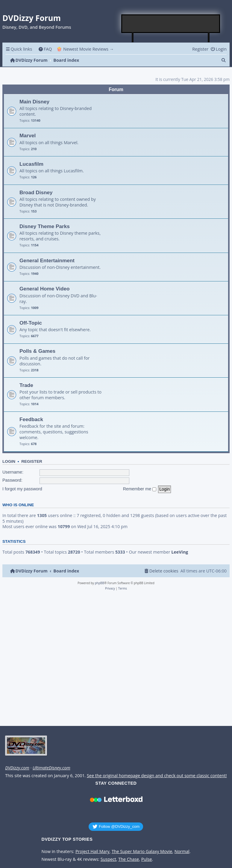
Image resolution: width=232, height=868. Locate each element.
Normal (182, 852)
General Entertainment (47, 260)
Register (32, 461)
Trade (26, 385)
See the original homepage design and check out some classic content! (157, 776)
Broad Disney (36, 192)
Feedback (31, 419)
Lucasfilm (31, 164)
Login (9, 461)
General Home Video (45, 289)
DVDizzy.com (17, 768)
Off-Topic (31, 323)
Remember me (140, 489)
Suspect (108, 859)
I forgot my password (22, 489)
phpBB (100, 583)
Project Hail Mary (93, 852)
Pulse (147, 859)
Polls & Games (37, 351)
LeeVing (180, 552)
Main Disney (34, 102)
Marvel (28, 135)
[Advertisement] (171, 24)
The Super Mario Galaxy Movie (142, 852)
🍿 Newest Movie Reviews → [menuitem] (85, 49)
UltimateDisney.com (51, 768)
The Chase (129, 859)
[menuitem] (45, 49)
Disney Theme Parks (45, 226)
